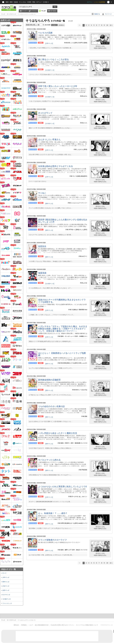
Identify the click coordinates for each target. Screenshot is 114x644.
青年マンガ (6, 582)
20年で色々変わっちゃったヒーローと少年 (58, 86)
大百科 (29, 2)
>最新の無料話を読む (100, 48)
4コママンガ (6, 595)
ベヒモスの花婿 (45, 33)
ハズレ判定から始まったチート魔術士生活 (58, 433)
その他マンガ (6, 599)
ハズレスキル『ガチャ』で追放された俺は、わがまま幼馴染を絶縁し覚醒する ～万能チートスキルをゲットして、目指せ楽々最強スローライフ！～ (63, 329)
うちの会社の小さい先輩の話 (51, 406)
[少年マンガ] (49, 43)
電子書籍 (53, 11)
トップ (24, 11)
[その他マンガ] (50, 70)
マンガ (43, 11)
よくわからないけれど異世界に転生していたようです (63, 487)
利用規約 (24, 625)
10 (107, 25)
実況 (34, 2)
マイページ (108, 14)
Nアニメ (39, 2)
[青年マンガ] (49, 204)
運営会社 (16, 625)
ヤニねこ (42, 193)
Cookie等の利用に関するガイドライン (62, 625)
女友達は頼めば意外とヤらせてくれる (56, 166)
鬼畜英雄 (42, 273)
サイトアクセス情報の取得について (87, 625)
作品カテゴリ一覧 (9, 569)
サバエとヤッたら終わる (49, 460)
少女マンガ (6, 586)
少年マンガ (6, 577)
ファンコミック (7, 603)
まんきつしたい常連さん (49, 140)
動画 (7, 2)
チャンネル (22, 2)
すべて (4, 573)
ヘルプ (31, 625)
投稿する (97, 14)
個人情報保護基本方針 (42, 625)
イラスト (34, 11)
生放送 (16, 2)
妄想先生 (42, 246)
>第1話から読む (100, 46)
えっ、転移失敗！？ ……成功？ (53, 513)
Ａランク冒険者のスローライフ (52, 540)
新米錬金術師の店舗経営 (49, 380)
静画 (11, 2)
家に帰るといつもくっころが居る (53, 59)
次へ (111, 25)
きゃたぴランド (45, 113)
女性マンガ (6, 590)
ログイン (90, 2)
